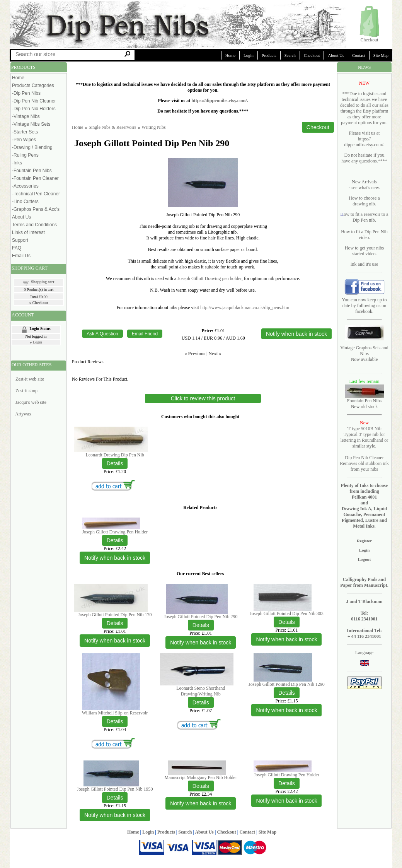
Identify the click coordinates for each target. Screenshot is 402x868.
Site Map (381, 55)
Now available (365, 359)
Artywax (23, 414)
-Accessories (25, 186)
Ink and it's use (365, 264)
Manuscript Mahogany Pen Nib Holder (201, 777)
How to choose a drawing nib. (364, 201)
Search (290, 55)
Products (269, 55)
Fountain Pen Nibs (364, 401)
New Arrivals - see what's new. (364, 185)
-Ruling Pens (25, 155)
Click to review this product (203, 398)
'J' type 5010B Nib (364, 429)
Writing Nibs (154, 127)
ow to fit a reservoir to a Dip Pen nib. (366, 217)
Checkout (370, 40)
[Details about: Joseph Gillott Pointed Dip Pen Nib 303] (287, 622)
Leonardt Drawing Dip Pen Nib (115, 455)
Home (230, 55)
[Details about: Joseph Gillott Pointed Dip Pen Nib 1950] (115, 798)
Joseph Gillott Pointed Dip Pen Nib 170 (115, 615)
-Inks (17, 163)
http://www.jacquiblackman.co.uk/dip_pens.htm (245, 308)
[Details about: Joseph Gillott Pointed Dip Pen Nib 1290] (287, 693)
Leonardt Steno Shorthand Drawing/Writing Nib (201, 691)
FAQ (17, 248)
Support (20, 240)
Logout (365, 559)
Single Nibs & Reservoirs (112, 127)
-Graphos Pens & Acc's (36, 209)
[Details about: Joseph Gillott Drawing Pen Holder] (115, 540)
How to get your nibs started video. (364, 251)
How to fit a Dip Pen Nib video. (364, 235)
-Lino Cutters (25, 202)
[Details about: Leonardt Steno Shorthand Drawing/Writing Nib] (201, 702)
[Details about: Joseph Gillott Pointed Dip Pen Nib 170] (115, 623)
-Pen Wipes (24, 140)
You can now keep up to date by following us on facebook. (365, 306)
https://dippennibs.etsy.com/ (219, 101)
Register (364, 541)
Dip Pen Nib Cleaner (364, 458)
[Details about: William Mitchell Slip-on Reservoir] (115, 721)
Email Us (21, 256)
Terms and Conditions (34, 225)
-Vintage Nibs (26, 116)
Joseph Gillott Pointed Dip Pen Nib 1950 (115, 789)
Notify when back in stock (115, 558)
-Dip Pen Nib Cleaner (34, 101)
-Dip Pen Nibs (26, 93)
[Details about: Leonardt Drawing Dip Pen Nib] (115, 463)
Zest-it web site (30, 379)
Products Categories (33, 85)
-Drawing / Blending (32, 147)
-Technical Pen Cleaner (36, 194)
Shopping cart (43, 282)
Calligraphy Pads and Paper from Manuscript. (364, 582)
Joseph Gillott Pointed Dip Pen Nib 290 (201, 617)
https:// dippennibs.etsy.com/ (364, 142)
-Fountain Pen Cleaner (35, 178)
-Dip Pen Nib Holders (34, 109)
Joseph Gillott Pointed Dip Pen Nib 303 (287, 613)
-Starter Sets (25, 132)
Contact (359, 55)
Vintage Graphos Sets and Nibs (364, 351)
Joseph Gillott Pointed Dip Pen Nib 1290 (287, 684)
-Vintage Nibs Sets (31, 124)
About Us (336, 55)
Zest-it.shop (26, 391)
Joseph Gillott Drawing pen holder (210, 279)
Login (249, 55)
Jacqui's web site (31, 402)
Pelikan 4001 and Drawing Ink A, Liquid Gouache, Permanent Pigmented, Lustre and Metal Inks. (364, 512)
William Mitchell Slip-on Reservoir (115, 713)
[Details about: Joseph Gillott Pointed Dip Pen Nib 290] (201, 625)
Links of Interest (28, 232)
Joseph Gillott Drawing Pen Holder (115, 532)
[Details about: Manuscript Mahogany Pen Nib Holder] (201, 786)
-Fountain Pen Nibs (32, 171)
